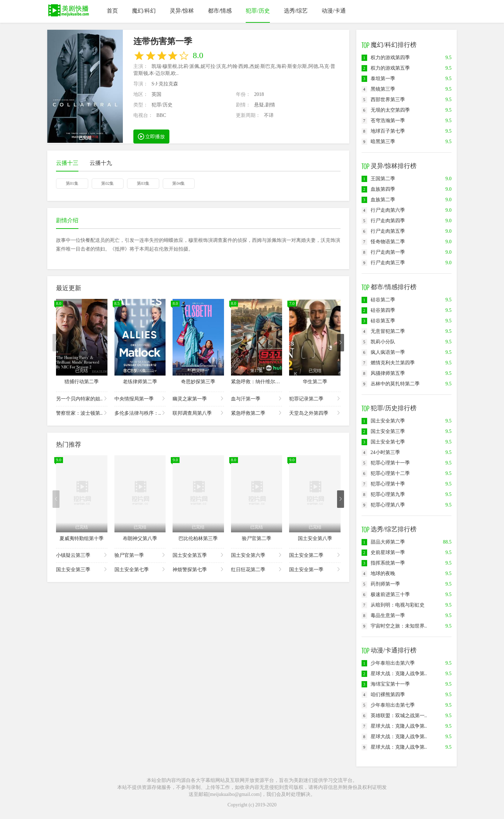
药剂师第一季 (381, 584)
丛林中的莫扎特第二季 (391, 384)
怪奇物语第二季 (383, 242)
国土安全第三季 (82, 569)
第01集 (72, 183)
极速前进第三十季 (386, 594)
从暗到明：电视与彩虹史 (393, 605)
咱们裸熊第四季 (383, 695)
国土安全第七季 (140, 569)
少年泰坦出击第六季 (388, 663)
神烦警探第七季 (198, 569)
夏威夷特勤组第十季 (82, 538)
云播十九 (101, 163)
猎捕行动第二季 (82, 382)
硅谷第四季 (378, 310)
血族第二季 (378, 200)
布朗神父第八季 (140, 538)
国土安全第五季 (198, 555)
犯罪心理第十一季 (386, 463)
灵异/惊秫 (182, 11)
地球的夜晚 (378, 573)
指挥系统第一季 (383, 563)
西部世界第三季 (383, 100)
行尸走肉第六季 (383, 210)
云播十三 (67, 163)
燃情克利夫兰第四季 (388, 363)
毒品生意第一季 (383, 615)
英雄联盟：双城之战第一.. (394, 716)
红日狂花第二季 (257, 569)
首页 (112, 11)
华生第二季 (315, 382)
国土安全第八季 (315, 538)
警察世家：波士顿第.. (82, 413)
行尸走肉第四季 (383, 221)
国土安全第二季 (315, 555)
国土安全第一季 (315, 569)
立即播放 (152, 136)
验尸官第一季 (140, 555)
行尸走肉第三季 (383, 263)
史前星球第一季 (383, 552)
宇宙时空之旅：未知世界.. (394, 626)
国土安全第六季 (257, 555)
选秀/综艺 (296, 11)
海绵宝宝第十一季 (386, 684)
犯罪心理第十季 (383, 484)
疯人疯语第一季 (383, 352)
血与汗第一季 (257, 398)
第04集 (178, 183)
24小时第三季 (381, 452)
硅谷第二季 (378, 300)
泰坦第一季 (378, 79)
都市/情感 (220, 11)
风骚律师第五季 (383, 373)
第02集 (107, 183)
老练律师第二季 (140, 382)
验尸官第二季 (257, 538)
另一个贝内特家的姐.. (82, 398)
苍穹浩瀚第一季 (383, 121)
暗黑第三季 (378, 142)
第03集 (143, 183)
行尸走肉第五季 (383, 231)
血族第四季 (378, 189)
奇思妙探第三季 (198, 382)
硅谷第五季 (378, 321)
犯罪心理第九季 (383, 494)
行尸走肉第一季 (383, 252)
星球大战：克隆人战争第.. (394, 674)
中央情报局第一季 (140, 398)
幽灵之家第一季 (198, 398)
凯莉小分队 (378, 342)
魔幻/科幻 (144, 11)
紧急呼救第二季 (257, 413)
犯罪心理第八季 (383, 505)
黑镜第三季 (378, 89)
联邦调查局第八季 (198, 413)
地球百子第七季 (383, 131)
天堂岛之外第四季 (315, 413)
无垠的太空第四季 (386, 110)
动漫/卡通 (334, 11)
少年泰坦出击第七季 (388, 705)
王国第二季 (378, 179)
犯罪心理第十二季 (386, 473)
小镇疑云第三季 (82, 555)
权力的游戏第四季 (386, 58)
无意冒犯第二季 (383, 331)
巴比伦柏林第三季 (198, 538)
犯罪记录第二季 (315, 398)
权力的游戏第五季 (386, 68)
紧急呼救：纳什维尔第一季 (260, 382)
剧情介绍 (67, 220)
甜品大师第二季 (383, 542)
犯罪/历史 (258, 11)
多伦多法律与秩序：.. (140, 413)
